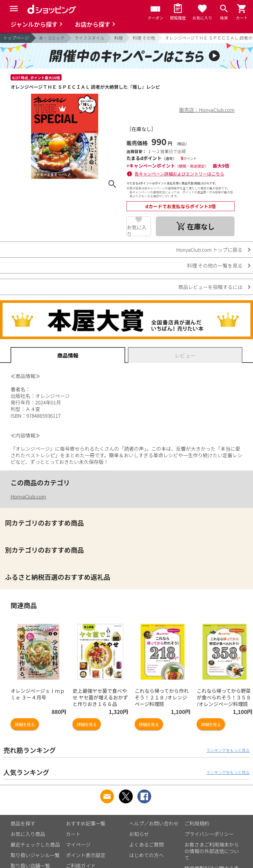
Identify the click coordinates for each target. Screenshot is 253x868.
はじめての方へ (146, 855)
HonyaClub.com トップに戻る (209, 250)
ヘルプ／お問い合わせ (154, 823)
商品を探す (23, 823)
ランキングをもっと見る (228, 750)
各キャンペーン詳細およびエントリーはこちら (180, 174)
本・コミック (52, 38)
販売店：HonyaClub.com (207, 110)
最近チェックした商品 (35, 844)
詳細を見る (25, 724)
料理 (119, 38)
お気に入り (137, 230)
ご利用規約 (197, 823)
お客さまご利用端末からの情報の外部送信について (212, 851)
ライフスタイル (89, 38)
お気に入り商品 (28, 834)
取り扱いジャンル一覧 (35, 855)
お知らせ (139, 834)
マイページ (78, 844)
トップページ (16, 38)
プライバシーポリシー (209, 834)
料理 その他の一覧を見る (215, 265)
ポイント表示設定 (86, 855)
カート (73, 834)
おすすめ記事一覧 (86, 823)
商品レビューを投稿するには (210, 287)
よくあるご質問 (146, 844)
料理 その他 (144, 38)
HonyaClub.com (28, 496)
